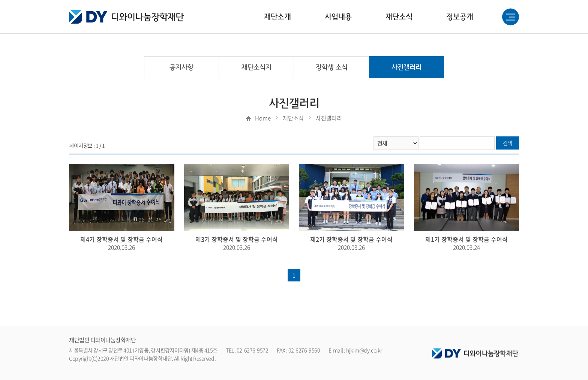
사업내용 (338, 17)
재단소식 (399, 17)
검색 (508, 143)
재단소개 (277, 17)
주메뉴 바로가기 (0, 0)
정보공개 (460, 17)
